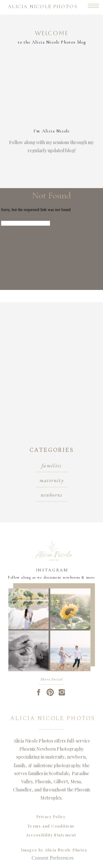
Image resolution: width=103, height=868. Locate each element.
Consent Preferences (53, 858)
